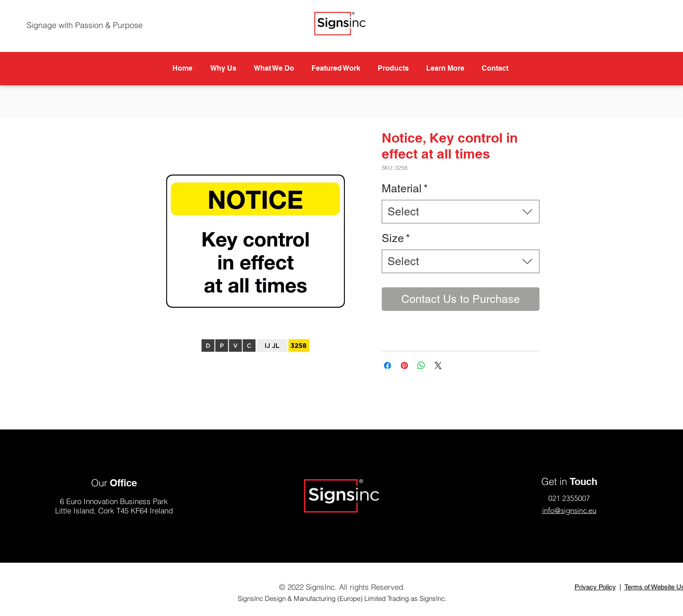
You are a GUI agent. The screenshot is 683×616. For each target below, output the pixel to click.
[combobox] (461, 212)
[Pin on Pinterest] (404, 366)
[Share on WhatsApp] (421, 366)
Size (396, 238)
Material (405, 189)
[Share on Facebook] (387, 366)
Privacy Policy (595, 587)
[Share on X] (438, 366)
